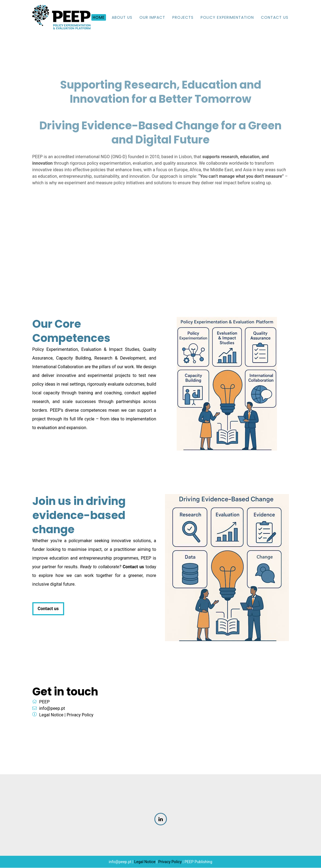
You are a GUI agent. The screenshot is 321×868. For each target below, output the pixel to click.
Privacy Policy (80, 715)
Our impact (152, 17)
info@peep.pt (52, 709)
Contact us (48, 609)
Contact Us (275, 17)
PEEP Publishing (198, 862)
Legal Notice (51, 715)
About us (122, 17)
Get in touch (65, 692)
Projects (183, 17)
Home (99, 17)
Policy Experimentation (227, 17)
